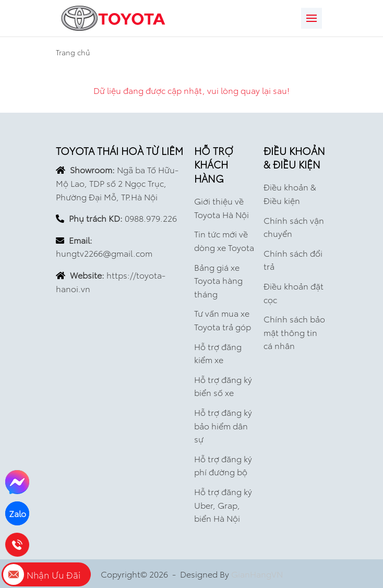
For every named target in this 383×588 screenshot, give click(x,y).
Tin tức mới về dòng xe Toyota (224, 240)
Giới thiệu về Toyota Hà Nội (222, 207)
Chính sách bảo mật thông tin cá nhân (294, 332)
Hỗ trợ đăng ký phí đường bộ (223, 465)
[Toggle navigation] (312, 18)
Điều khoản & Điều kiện (290, 193)
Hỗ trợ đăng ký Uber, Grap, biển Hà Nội (223, 505)
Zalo (17, 513)
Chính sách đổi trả (293, 260)
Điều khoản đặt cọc (294, 292)
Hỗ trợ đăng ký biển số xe (223, 386)
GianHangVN (257, 574)
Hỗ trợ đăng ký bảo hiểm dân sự (223, 425)
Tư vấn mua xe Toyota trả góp (223, 320)
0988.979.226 (151, 218)
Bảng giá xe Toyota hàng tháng (218, 280)
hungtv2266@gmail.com (104, 253)
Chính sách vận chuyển (294, 227)
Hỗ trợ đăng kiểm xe (218, 353)
